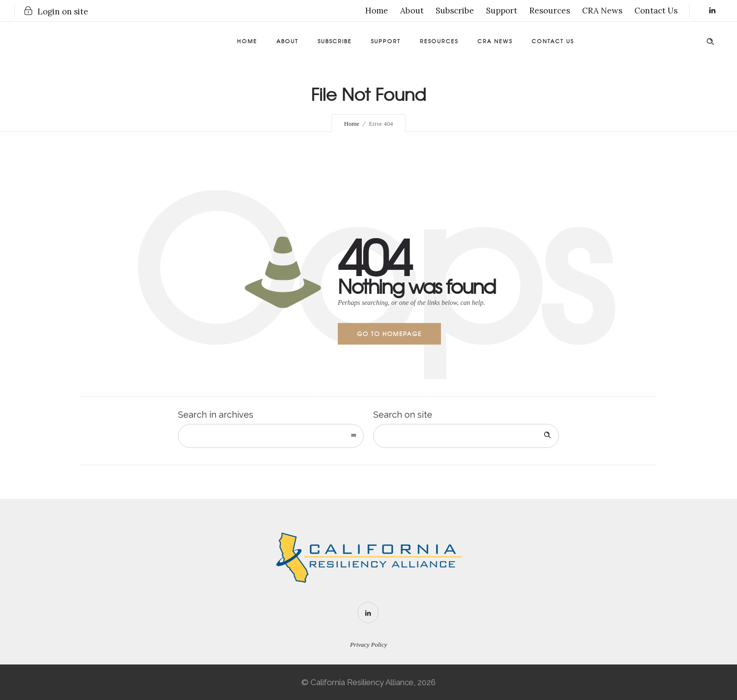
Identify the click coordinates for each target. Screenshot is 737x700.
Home (377, 11)
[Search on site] (466, 436)
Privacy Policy (369, 645)
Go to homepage (389, 334)
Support (502, 11)
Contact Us (656, 11)
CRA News (602, 11)
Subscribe (455, 11)
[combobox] (271, 436)
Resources (550, 11)
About (412, 11)
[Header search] (710, 40)
